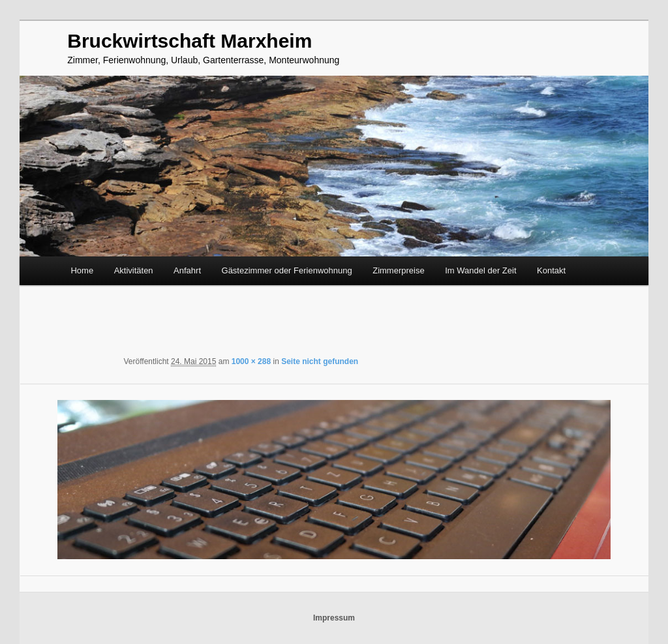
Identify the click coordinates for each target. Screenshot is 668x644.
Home (82, 270)
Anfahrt (187, 270)
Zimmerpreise (398, 270)
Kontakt (551, 270)
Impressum (334, 618)
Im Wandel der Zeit (480, 270)
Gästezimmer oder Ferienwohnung (287, 270)
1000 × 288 (251, 361)
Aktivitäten (134, 270)
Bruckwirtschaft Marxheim (190, 41)
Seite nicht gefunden (320, 361)
